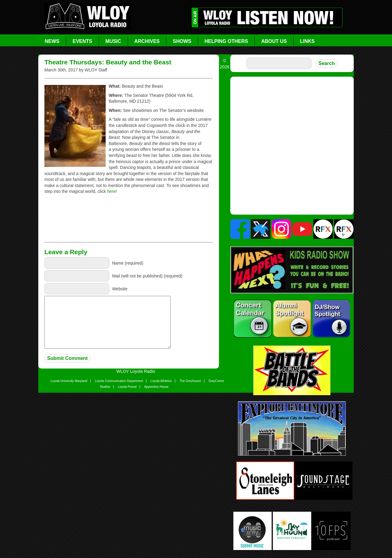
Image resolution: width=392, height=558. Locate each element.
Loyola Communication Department (119, 381)
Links (307, 41)
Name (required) (128, 263)
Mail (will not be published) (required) (147, 276)
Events (82, 41)
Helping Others (226, 41)
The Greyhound (190, 381)
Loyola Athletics (161, 381)
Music (113, 41)
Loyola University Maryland (69, 381)
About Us (274, 41)
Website (120, 289)
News (52, 41)
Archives (147, 41)
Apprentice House (156, 387)
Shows (182, 41)
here (111, 191)
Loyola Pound (127, 387)
